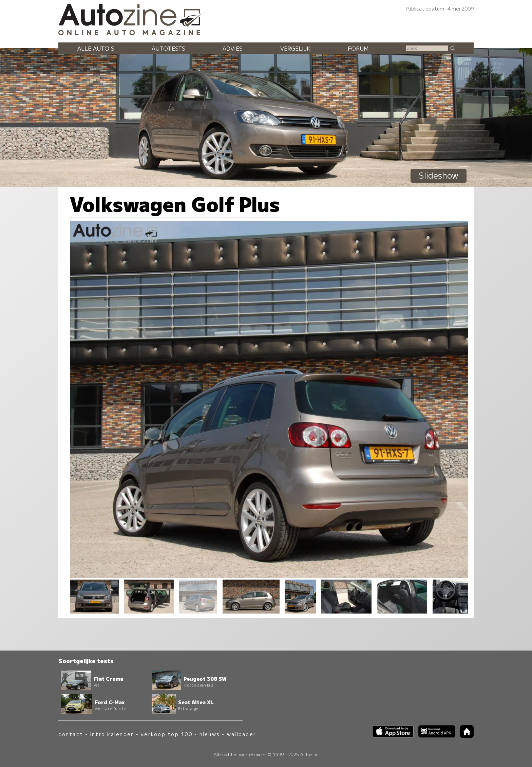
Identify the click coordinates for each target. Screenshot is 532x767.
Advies (233, 48)
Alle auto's (96, 48)
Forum (358, 48)
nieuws (210, 734)
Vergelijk (295, 48)
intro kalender (112, 734)
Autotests (168, 48)
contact (71, 734)
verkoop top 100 (167, 734)
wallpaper (242, 734)
